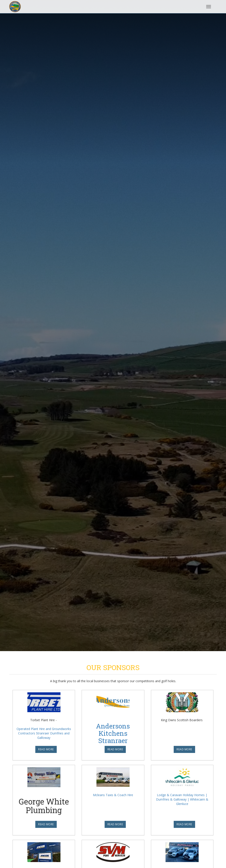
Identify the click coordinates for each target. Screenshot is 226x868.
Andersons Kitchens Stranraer (113, 733)
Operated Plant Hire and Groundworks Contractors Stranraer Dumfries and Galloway (44, 733)
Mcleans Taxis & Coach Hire (113, 795)
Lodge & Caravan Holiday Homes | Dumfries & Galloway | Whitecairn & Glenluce (182, 799)
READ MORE (46, 749)
